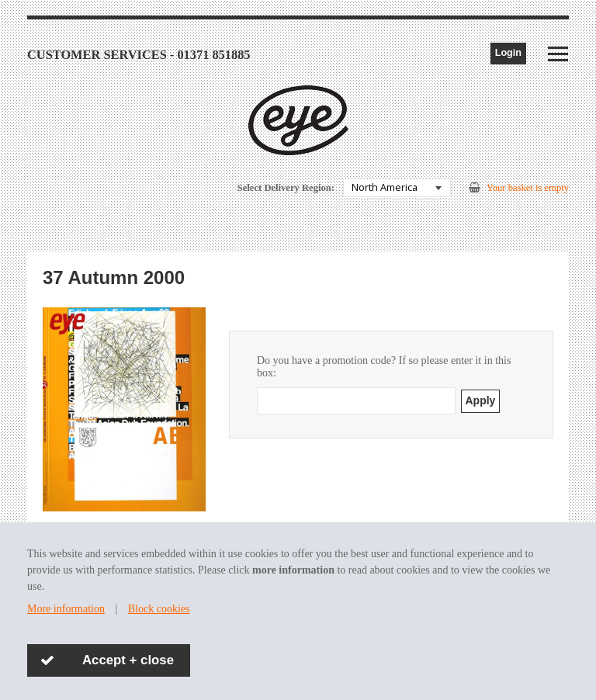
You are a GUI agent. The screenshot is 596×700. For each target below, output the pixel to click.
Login (508, 53)
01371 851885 (213, 55)
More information (66, 609)
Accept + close (128, 660)
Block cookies (159, 609)
